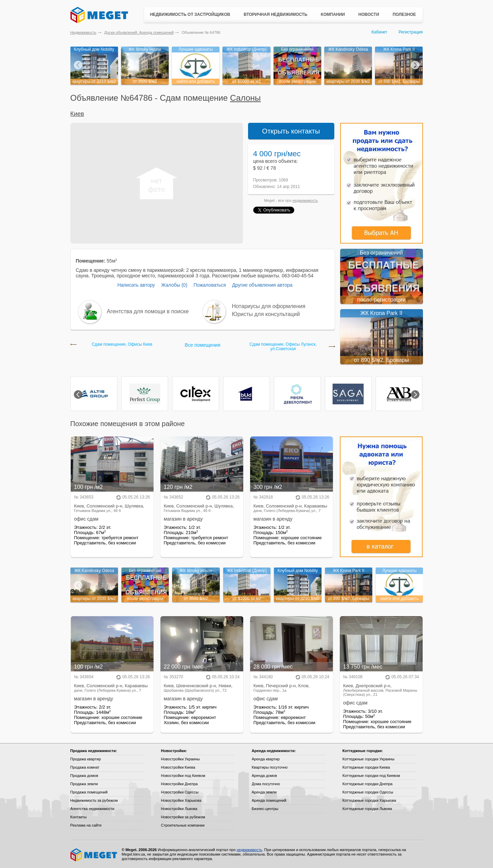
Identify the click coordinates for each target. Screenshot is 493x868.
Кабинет (379, 32)
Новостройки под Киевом (183, 776)
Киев (77, 114)
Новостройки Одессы (180, 792)
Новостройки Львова (179, 809)
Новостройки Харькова (181, 800)
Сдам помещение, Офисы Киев (122, 344)
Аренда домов (264, 776)
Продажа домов (84, 776)
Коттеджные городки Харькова (369, 800)
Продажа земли (84, 784)
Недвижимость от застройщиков (190, 14)
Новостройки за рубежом (183, 817)
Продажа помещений (89, 792)
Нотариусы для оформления (269, 306)
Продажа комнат (85, 767)
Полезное (404, 14)
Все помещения (202, 345)
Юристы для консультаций (266, 314)
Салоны (245, 98)
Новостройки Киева (178, 767)
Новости (369, 14)
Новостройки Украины (181, 759)
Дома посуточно (266, 784)
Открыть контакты (291, 131)
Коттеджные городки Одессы (368, 792)
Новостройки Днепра (180, 784)
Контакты (79, 817)
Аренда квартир (266, 759)
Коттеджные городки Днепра (368, 784)
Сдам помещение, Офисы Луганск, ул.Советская (283, 347)
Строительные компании (183, 825)
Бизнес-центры (265, 809)
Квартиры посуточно (270, 767)
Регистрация (411, 32)
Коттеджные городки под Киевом (371, 776)
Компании (333, 14)
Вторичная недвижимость (275, 14)
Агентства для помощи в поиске (148, 311)
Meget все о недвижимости (94, 855)
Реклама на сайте (86, 825)
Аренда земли (264, 792)
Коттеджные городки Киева (366, 767)
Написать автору (136, 285)
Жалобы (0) (174, 285)
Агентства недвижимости (92, 809)
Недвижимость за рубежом (94, 800)
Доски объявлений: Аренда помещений (139, 32)
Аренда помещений (269, 800)
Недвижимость (83, 32)
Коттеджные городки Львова (367, 809)
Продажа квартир (86, 759)
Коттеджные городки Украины (369, 759)
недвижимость (305, 200)
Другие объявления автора (262, 285)
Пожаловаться (210, 285)
